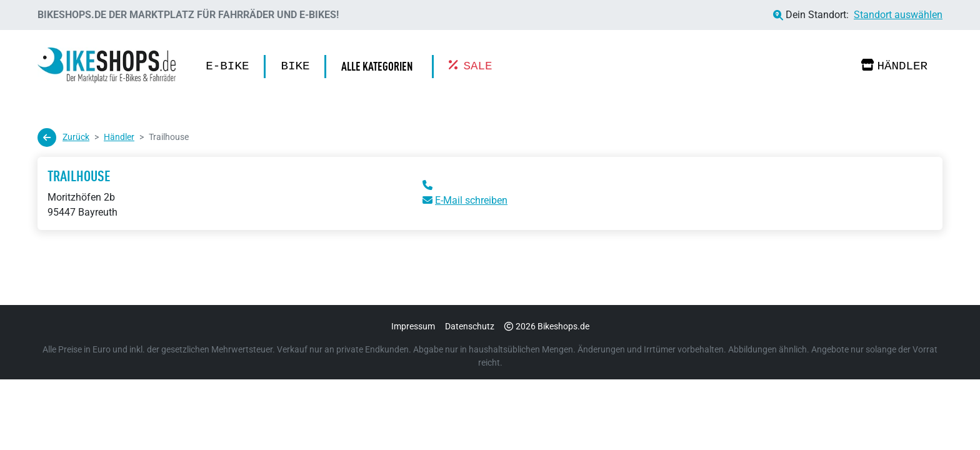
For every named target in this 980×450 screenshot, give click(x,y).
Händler (894, 66)
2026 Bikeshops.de (547, 326)
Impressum (413, 326)
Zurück (63, 137)
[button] (380, 67)
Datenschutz (470, 326)
